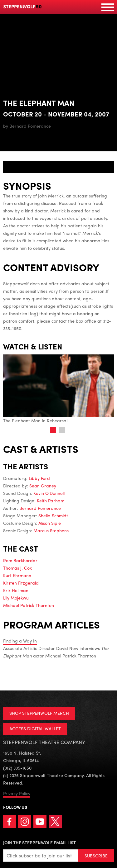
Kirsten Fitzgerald (21, 583)
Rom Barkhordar (20, 560)
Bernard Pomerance (40, 508)
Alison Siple (50, 523)
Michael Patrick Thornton (29, 605)
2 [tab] (62, 430)
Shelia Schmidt (53, 515)
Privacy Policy (17, 793)
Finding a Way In (20, 641)
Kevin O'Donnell (49, 493)
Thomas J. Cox (17, 568)
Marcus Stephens (51, 530)
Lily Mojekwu (16, 598)
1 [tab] (53, 430)
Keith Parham (51, 500)
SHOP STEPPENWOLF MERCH (39, 713)
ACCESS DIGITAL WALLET (35, 728)
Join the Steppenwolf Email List (39, 842)
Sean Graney (43, 486)
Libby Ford (39, 478)
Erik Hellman (16, 590)
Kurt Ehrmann (17, 575)
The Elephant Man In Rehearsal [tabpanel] (58, 389)
